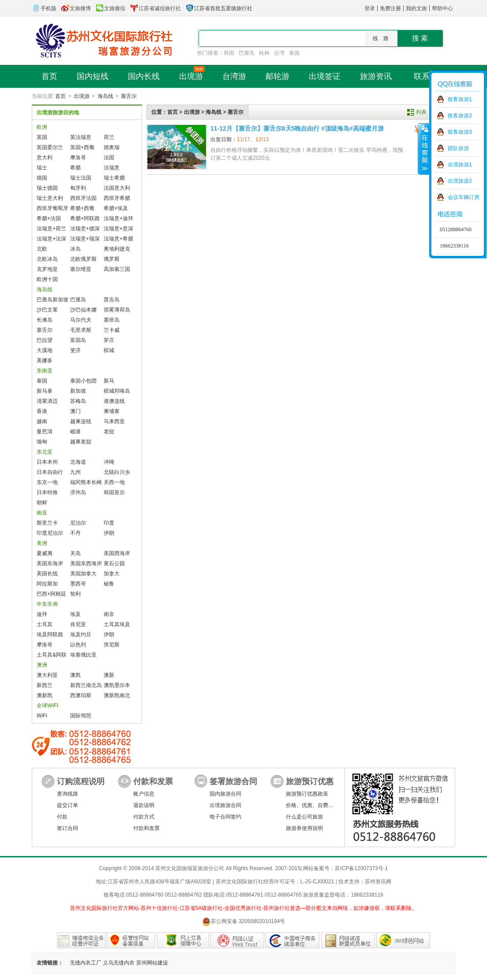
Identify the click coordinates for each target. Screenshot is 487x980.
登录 (370, 8)
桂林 (264, 53)
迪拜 (42, 614)
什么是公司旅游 (304, 817)
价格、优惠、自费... (309, 805)
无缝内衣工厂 (86, 963)
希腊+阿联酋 (85, 218)
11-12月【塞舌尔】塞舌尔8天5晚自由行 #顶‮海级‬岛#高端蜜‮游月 (297, 128)
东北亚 (45, 452)
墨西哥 (78, 584)
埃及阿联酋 (50, 635)
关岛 (75, 553)
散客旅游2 (460, 116)
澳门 (75, 411)
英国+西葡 (82, 147)
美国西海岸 (117, 553)
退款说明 (144, 805)
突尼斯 (112, 645)
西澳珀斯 (81, 695)
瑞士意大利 (50, 198)
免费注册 (390, 8)
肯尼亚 (78, 624)
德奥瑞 (112, 147)
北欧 (42, 249)
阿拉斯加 (47, 584)
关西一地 (114, 482)
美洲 (42, 543)
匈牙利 (78, 188)
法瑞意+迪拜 (118, 218)
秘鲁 (109, 584)
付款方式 (144, 817)
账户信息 (144, 794)
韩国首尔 (114, 492)
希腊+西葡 (82, 208)
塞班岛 (112, 320)
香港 (42, 411)
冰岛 (75, 249)
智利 (75, 594)
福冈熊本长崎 (86, 482)
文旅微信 (110, 8)
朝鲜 (42, 503)
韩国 (229, 53)
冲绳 (109, 462)
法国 (109, 158)
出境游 (82, 96)
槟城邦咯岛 (117, 391)
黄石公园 (114, 563)
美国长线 (47, 574)
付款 (62, 817)
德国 (42, 178)
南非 (109, 614)
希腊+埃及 (116, 208)
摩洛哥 (78, 158)
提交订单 (67, 805)
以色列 (78, 645)
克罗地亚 (47, 269)
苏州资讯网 (378, 882)
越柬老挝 (81, 442)
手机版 (44, 8)
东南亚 (45, 371)
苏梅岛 (78, 401)
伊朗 (109, 533)
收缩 (424, 149)
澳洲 (42, 665)
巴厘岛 (247, 53)
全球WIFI (47, 706)
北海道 (78, 462)
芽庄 (109, 340)
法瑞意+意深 (118, 229)
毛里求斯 (81, 330)
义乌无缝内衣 (119, 963)
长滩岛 (45, 320)
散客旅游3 (460, 132)
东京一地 (47, 482)
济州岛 (78, 492)
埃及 (75, 614)
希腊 (75, 168)
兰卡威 (112, 330)
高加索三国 (117, 269)
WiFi (42, 716)
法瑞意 (112, 168)
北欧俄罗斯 (83, 259)
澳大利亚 (47, 675)
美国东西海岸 (86, 563)
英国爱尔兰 (50, 147)
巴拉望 (45, 340)
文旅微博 (76, 8)
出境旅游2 (460, 181)
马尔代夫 (81, 320)
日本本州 (47, 462)
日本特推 (47, 492)
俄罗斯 (112, 259)
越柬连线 (81, 421)
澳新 (109, 675)
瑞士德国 (47, 188)
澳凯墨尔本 (117, 685)
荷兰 (109, 137)
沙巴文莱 (47, 310)
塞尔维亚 (81, 269)
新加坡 (78, 391)
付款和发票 (146, 828)
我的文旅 (416, 8)
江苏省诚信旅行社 (155, 8)
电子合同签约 (225, 817)
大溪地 (45, 350)
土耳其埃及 (117, 624)
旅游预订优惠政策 (307, 794)
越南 (42, 421)
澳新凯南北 (117, 695)
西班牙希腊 (117, 198)
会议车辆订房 (464, 197)
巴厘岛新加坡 (52, 300)
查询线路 (67, 794)
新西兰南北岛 (86, 685)
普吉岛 (112, 300)
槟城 (109, 350)
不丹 (75, 533)
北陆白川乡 (117, 472)
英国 (42, 137)
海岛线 (105, 96)
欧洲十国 (47, 279)
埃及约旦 (81, 635)
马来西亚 (114, 421)
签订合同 (67, 828)
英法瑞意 (81, 137)
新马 (109, 381)
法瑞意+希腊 (118, 239)
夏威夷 (45, 553)
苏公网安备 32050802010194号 (244, 922)
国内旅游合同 (225, 794)
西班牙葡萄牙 (52, 208)
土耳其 (45, 624)
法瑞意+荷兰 (51, 229)
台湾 (279, 53)
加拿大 (112, 574)
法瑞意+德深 (85, 229)
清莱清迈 (47, 401)
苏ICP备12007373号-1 (361, 868)
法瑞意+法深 (51, 239)
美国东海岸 (50, 563)
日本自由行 (50, 472)
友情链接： (50, 963)
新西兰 (45, 685)
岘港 (75, 432)
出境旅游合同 (225, 805)
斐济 (75, 350)
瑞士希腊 (114, 178)
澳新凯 (45, 695)
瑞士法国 (81, 178)
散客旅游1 (460, 99)
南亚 (42, 513)
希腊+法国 (49, 218)
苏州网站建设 (152, 963)
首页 (60, 96)
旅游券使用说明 (304, 828)
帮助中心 (442, 8)
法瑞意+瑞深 (85, 239)
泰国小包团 (83, 381)
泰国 (294, 53)
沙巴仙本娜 (83, 310)
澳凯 (75, 675)
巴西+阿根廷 (51, 594)
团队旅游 (458, 148)
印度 (109, 523)
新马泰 (45, 391)
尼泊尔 (78, 523)
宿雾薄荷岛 (117, 310)
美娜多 (45, 360)
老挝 (109, 432)
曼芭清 (45, 432)
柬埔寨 (112, 411)
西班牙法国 (83, 198)
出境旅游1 (460, 165)
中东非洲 (47, 604)
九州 (75, 472)
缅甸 (42, 442)
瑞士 (42, 168)
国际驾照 (81, 716)
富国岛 (78, 340)
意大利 (45, 158)
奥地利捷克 (117, 249)
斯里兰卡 (47, 523)
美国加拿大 (83, 574)
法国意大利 (117, 188)
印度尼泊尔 (50, 533)
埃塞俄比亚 (83, 655)
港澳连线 (114, 401)
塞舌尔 (129, 96)
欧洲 (42, 127)
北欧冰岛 (47, 259)
